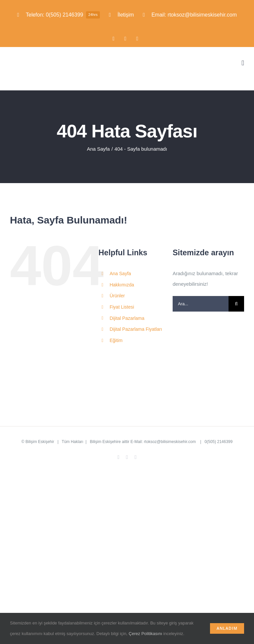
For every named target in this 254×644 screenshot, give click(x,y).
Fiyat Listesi (122, 307)
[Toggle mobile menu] (243, 63)
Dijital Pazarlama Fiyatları (136, 329)
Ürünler (117, 296)
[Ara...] (201, 304)
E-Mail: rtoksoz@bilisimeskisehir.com (164, 442)
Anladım (227, 628)
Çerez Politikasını (145, 634)
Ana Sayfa (120, 273)
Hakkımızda (122, 285)
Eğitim (116, 340)
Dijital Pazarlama (127, 318)
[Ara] (236, 304)
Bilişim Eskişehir (40, 442)
